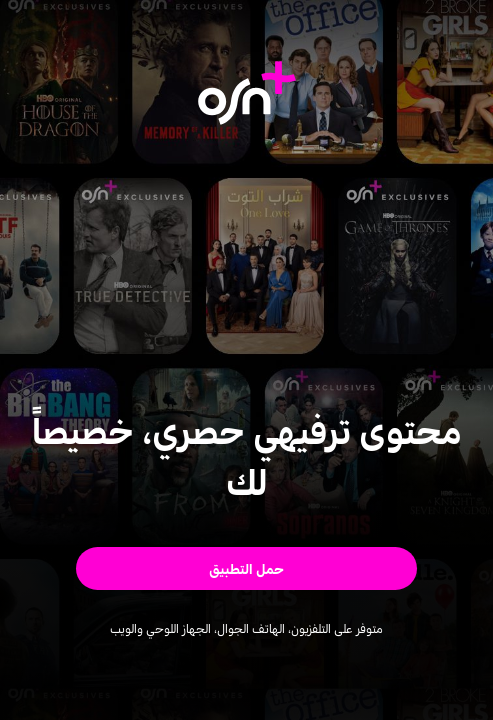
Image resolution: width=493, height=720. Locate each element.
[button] (246, 568)
